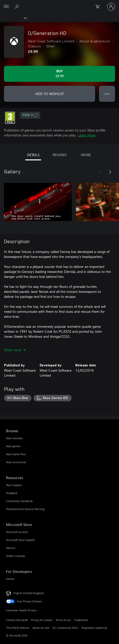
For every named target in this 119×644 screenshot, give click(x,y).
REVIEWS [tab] (59, 155)
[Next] (110, 172)
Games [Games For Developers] (10, 579)
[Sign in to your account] (111, 7)
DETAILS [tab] (33, 155)
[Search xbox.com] (17, 6)
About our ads (41, 628)
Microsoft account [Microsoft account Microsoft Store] (17, 532)
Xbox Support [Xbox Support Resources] (14, 485)
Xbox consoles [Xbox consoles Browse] (14, 438)
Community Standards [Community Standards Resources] (19, 501)
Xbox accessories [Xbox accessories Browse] (16, 462)
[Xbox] (13, 18)
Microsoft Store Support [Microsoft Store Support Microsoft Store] (20, 540)
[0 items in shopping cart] (99, 7)
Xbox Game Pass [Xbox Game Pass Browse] (16, 454)
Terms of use (63, 620)
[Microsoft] (59, 4)
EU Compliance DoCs (65, 628)
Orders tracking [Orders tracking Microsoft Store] (15, 556)
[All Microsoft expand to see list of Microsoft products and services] (6, 7)
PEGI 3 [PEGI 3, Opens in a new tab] (30, 115)
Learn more (87, 135)
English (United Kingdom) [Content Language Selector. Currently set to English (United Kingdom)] (29, 593)
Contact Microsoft (17, 620)
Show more (15, 350)
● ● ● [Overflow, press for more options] (107, 94)
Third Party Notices (18, 628)
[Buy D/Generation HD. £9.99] (59, 74)
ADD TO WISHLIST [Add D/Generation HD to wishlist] (50, 94)
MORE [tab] (86, 155)
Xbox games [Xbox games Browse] (13, 446)
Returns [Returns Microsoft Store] (11, 548)
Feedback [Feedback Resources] (12, 493)
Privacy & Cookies (42, 620)
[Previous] (100, 172)
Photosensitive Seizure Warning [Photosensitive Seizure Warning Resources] (25, 509)
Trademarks (81, 620)
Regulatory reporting (94, 628)
